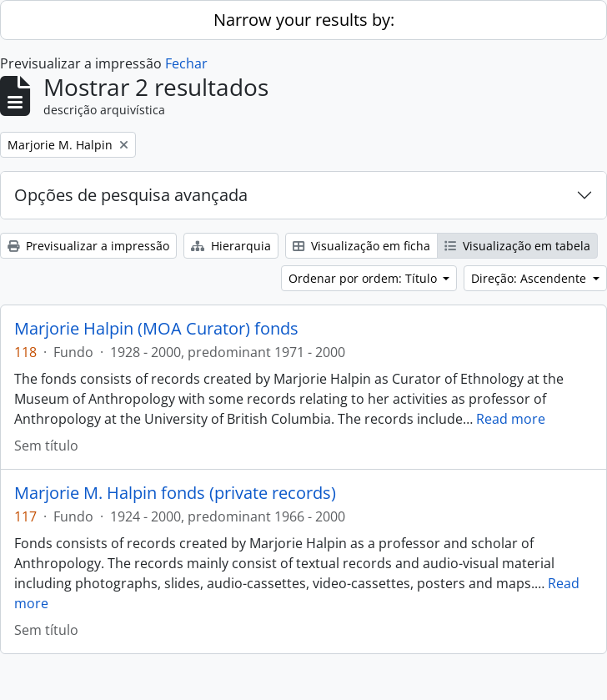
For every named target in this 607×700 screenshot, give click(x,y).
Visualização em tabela (517, 246)
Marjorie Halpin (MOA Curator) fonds (156, 329)
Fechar (186, 63)
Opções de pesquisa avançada (131, 195)
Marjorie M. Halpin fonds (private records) (175, 493)
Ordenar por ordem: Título (364, 278)
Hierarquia (231, 246)
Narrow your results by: (304, 20)
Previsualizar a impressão (88, 246)
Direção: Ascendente (530, 278)
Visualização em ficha (361, 246)
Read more (511, 419)
